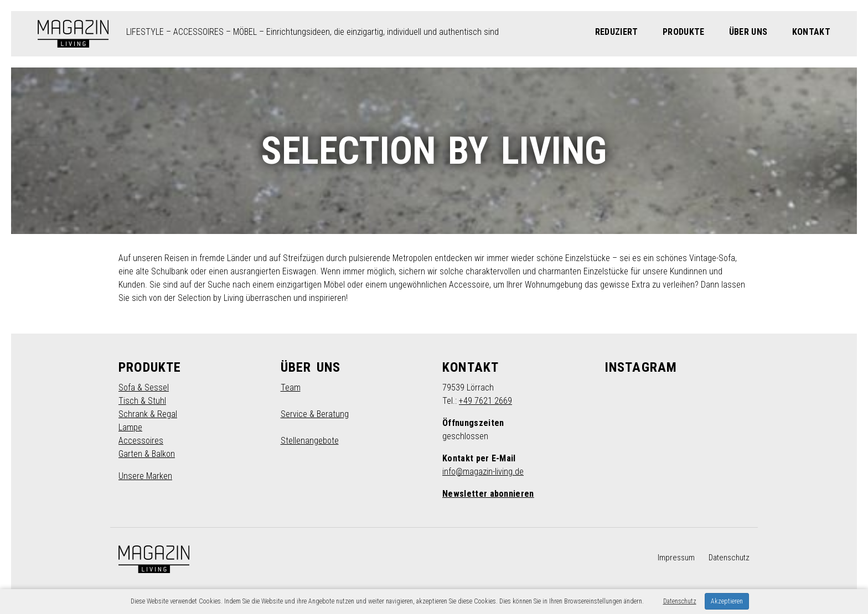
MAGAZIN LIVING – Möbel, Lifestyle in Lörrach (73, 34)
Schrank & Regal (148, 414)
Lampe (130, 427)
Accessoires (141, 441)
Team (291, 387)
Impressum (676, 558)
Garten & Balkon (147, 454)
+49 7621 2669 (485, 401)
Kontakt (811, 32)
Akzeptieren (727, 601)
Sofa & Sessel (144, 387)
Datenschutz (729, 558)
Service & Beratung (315, 414)
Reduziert (617, 32)
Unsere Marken (145, 476)
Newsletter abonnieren (488, 494)
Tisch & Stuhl (142, 401)
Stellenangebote (310, 441)
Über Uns (748, 32)
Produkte (684, 32)
